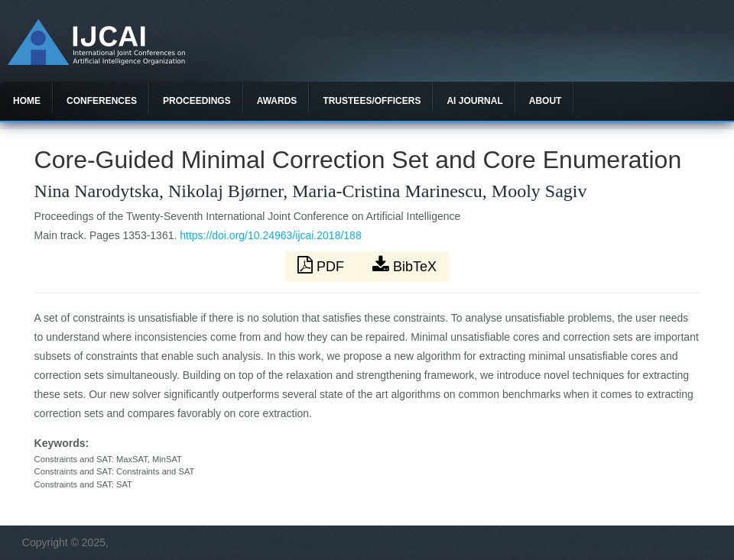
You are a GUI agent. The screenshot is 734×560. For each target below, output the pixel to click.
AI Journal (474, 101)
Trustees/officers (372, 101)
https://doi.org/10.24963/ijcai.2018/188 (270, 235)
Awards (277, 101)
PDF (323, 265)
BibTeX (404, 265)
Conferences (102, 101)
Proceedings (197, 101)
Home (27, 101)
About (546, 101)
